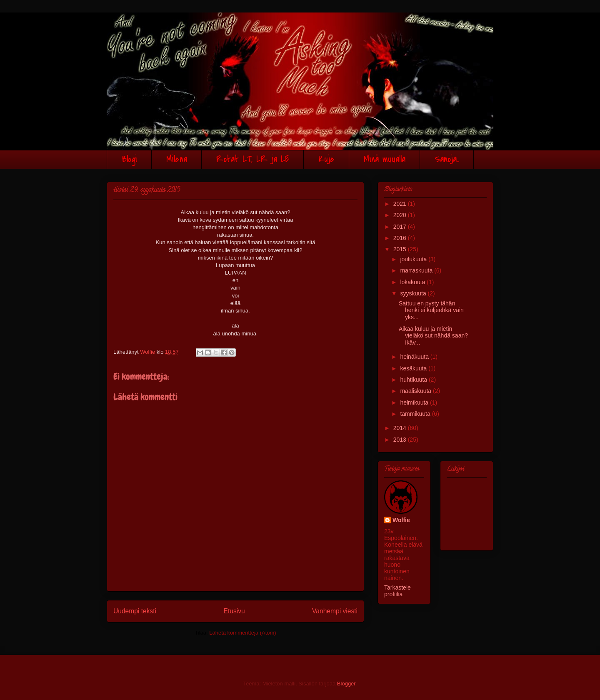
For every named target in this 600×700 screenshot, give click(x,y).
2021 (401, 204)
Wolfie (401, 520)
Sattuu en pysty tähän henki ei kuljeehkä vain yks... (431, 310)
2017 (401, 227)
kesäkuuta (414, 368)
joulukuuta (414, 259)
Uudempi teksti (135, 611)
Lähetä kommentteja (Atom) (242, 633)
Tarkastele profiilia (397, 591)
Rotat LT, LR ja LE (253, 159)
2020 (401, 215)
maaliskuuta (416, 391)
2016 (401, 238)
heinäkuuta (415, 357)
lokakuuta (413, 282)
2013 (401, 440)
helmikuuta (415, 402)
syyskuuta (414, 293)
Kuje (326, 159)
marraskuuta (417, 270)
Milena (177, 159)
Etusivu (234, 611)
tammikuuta (416, 414)
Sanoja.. (447, 159)
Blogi (129, 159)
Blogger (346, 684)
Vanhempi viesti (335, 611)
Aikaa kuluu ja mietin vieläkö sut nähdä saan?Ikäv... (433, 336)
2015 (401, 249)
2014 (401, 428)
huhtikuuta (414, 380)
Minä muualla (385, 159)
